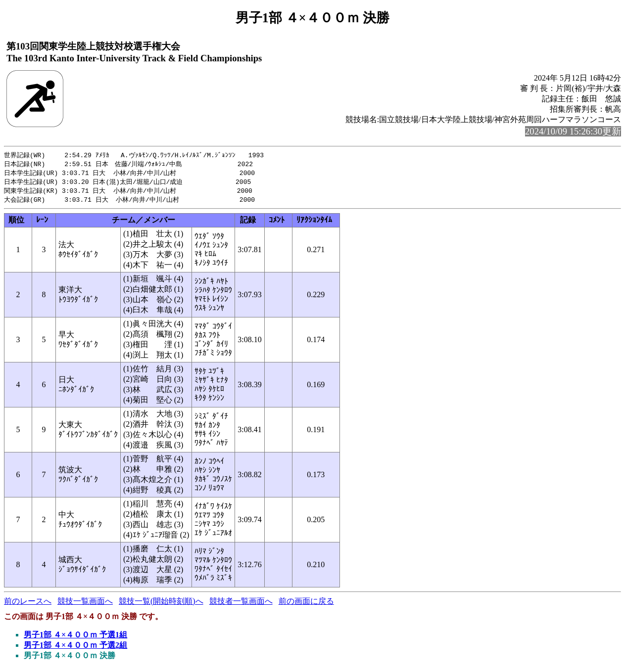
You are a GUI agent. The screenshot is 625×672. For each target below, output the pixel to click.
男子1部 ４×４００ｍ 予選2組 (75, 648)
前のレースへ (28, 604)
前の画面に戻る (306, 604)
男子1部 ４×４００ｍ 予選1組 (75, 638)
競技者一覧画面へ (241, 604)
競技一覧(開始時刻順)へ (161, 604)
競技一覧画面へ (85, 604)
